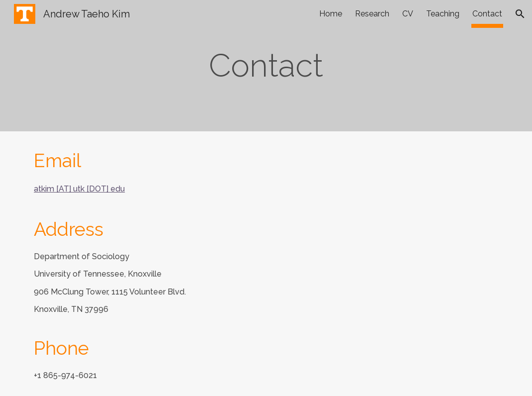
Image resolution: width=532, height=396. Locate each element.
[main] (266, 66)
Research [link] (372, 14)
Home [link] (331, 14)
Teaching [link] (443, 14)
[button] (520, 14)
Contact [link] (487, 14)
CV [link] (408, 14)
